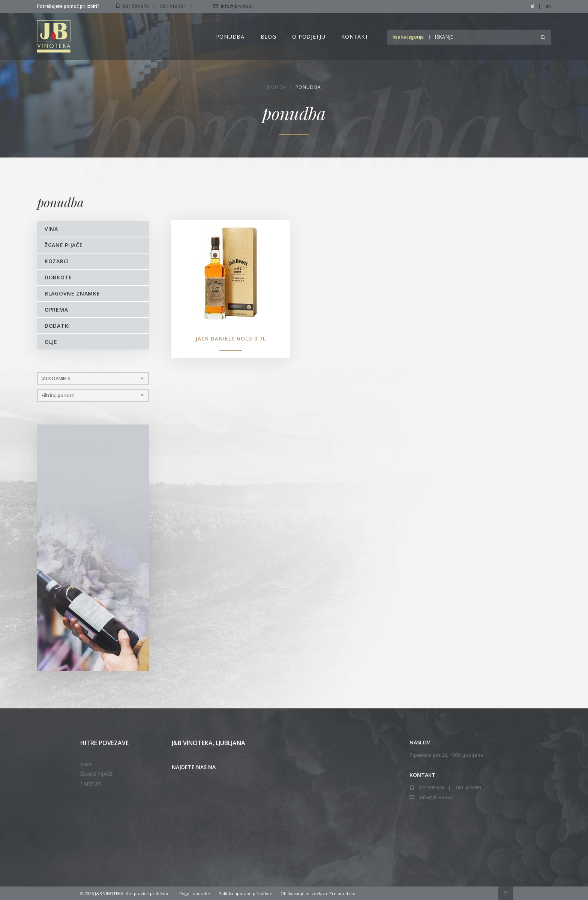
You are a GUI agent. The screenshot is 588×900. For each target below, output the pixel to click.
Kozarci (57, 261)
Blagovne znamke (72, 293)
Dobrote (58, 277)
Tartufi (91, 784)
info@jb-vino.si (233, 6)
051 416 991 (173, 6)
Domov (277, 88)
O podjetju (309, 37)
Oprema (56, 310)
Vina (51, 229)
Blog (268, 37)
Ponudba (230, 37)
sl (533, 6)
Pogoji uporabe (195, 893)
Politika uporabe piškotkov (245, 893)
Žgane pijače (64, 245)
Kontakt (355, 37)
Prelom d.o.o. (343, 893)
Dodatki (57, 326)
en (548, 6)
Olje (51, 342)
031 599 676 (136, 6)
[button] (410, 37)
